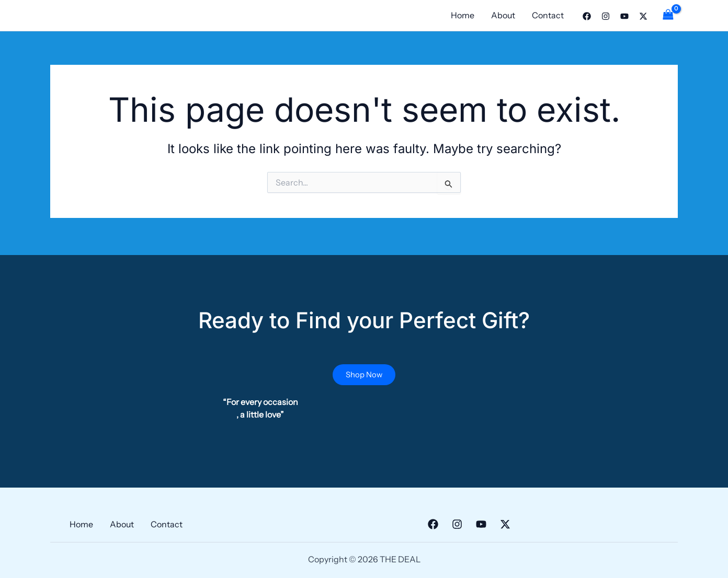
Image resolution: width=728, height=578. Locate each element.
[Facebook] (587, 16)
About (503, 15)
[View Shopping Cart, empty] (668, 15)
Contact (548, 15)
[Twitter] (643, 16)
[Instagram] (606, 16)
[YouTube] (624, 16)
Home (463, 15)
